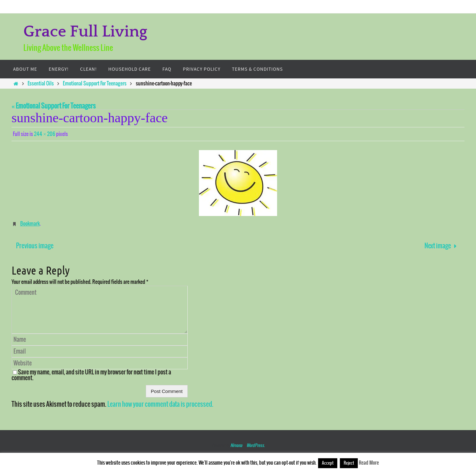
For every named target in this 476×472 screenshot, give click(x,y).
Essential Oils (41, 84)
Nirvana (236, 446)
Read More (369, 463)
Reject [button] (349, 463)
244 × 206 (45, 134)
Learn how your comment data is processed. (160, 404)
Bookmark (30, 224)
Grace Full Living (85, 32)
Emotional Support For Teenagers (95, 84)
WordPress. (255, 446)
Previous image (35, 246)
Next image (442, 246)
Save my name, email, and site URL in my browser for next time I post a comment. (91, 375)
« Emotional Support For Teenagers (54, 106)
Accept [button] (328, 463)
